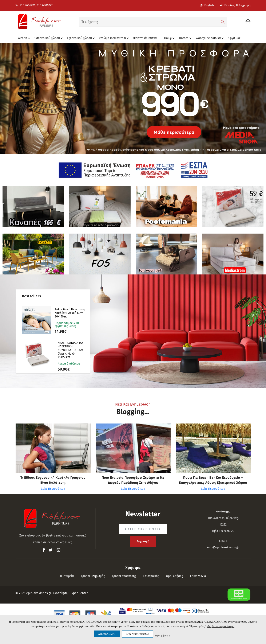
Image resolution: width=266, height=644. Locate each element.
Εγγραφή (143, 541)
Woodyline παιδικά (211, 38)
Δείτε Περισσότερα (53, 489)
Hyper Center (79, 593)
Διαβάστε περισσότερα (221, 626)
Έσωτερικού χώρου (49, 38)
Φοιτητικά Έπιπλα (145, 38)
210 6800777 (45, 5)
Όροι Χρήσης (174, 576)
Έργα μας (234, 38)
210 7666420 (26, 5)
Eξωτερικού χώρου (82, 38)
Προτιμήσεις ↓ (163, 635)
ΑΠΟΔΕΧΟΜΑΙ (107, 634)
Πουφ (170, 38)
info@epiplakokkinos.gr (223, 547)
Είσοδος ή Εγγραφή (235, 5)
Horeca (186, 38)
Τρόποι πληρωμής (93, 576)
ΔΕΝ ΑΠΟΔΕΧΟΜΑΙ (137, 634)
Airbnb (25, 38)
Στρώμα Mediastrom (115, 38)
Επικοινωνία (198, 576)
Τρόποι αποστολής (124, 576)
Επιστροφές (151, 576)
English (207, 5)
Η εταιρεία (67, 576)
